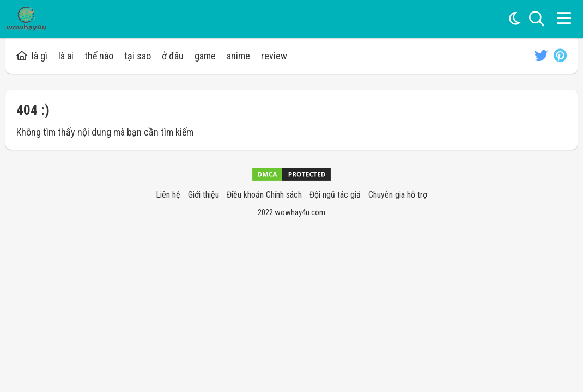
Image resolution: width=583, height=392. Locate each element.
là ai (66, 56)
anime (238, 56)
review (274, 56)
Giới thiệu (204, 195)
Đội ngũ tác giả (335, 195)
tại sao (138, 56)
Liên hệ (168, 195)
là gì (32, 56)
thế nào (99, 56)
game (205, 56)
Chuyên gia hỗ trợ (398, 195)
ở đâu (173, 56)
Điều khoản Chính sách (264, 195)
